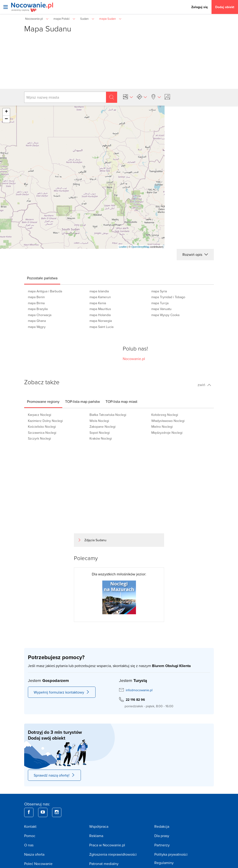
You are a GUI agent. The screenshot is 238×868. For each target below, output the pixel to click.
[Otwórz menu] (6, 7)
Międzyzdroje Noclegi (167, 433)
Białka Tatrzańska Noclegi (108, 415)
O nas (29, 845)
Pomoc (30, 836)
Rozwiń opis (195, 254)
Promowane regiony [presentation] (43, 401)
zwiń (204, 385)
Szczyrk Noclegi (39, 438)
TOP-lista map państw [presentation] (83, 401)
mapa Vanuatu (161, 309)
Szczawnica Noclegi (42, 433)
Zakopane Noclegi (102, 427)
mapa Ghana (37, 321)
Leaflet (123, 247)
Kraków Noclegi (101, 438)
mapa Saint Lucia (101, 327)
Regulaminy (164, 863)
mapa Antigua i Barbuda (45, 291)
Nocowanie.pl (134, 359)
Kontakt (30, 826)
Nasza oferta (34, 854)
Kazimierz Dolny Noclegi (45, 421)
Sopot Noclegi (100, 433)
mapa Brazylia (38, 309)
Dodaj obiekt (225, 7)
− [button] (6, 119)
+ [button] (6, 112)
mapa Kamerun (100, 297)
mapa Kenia (98, 303)
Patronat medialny (104, 864)
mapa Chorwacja (40, 315)
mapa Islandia (99, 291)
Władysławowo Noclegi (168, 421)
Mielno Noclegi (162, 427)
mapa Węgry (37, 327)
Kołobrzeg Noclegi (165, 415)
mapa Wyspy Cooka (165, 315)
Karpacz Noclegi (40, 415)
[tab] (42, 278)
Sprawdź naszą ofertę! (54, 775)
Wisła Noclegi (99, 421)
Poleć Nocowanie (38, 864)
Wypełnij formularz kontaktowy (62, 692)
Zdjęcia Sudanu (95, 540)
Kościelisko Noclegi (42, 427)
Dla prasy (162, 836)
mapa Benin (36, 297)
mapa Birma (36, 303)
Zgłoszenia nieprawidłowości (113, 854)
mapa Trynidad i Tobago (168, 297)
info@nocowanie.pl (139, 690)
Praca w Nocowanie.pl (107, 845)
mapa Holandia (100, 315)
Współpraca (99, 826)
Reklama (96, 836)
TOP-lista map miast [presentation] (121, 401)
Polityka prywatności (171, 854)
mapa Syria (159, 291)
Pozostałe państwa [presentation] (42, 278)
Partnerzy (162, 845)
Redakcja (162, 826)
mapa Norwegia (101, 321)
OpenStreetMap (140, 247)
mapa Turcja (160, 303)
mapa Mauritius (100, 309)
